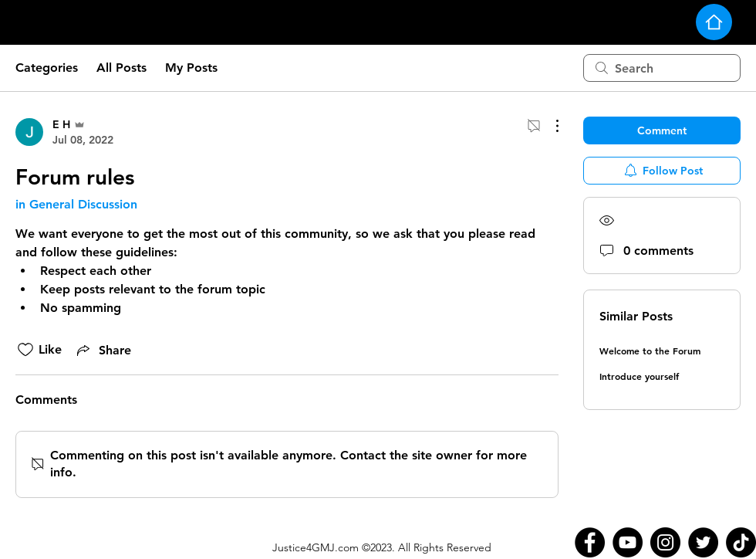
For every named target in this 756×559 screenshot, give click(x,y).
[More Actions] (549, 126)
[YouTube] (628, 542)
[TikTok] (741, 542)
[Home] (714, 22)
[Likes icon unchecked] (25, 350)
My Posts (191, 68)
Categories (47, 68)
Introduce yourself (639, 376)
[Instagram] (665, 542)
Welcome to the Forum (650, 351)
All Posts (121, 68)
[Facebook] (590, 542)
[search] (662, 68)
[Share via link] (103, 350)
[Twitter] (703, 542)
